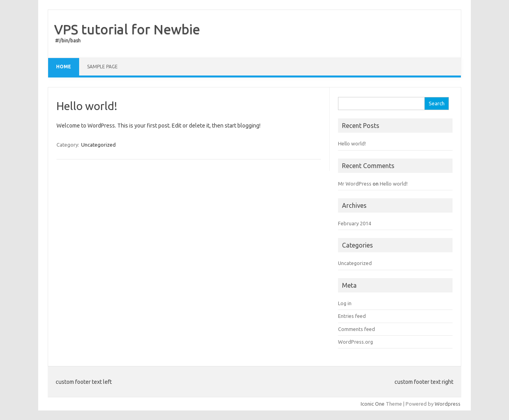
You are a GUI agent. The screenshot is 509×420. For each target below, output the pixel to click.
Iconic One (373, 404)
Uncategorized (98, 145)
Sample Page (102, 67)
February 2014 (355, 223)
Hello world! (87, 106)
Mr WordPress (355, 184)
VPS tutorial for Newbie (127, 29)
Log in (345, 303)
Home (64, 67)
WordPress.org (356, 342)
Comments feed (356, 329)
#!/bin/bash (68, 40)
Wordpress (448, 404)
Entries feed (352, 316)
